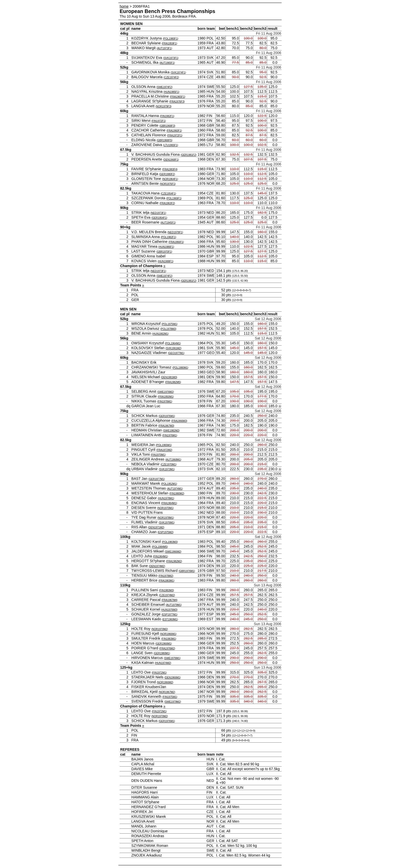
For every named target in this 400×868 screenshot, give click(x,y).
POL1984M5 (160, 547)
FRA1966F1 (176, 242)
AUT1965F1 (167, 63)
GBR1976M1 (187, 571)
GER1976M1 (167, 416)
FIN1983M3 (166, 590)
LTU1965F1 (171, 145)
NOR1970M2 (159, 629)
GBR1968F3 (167, 126)
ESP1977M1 (169, 615)
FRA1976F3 (177, 102)
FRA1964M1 (169, 503)
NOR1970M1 (165, 508)
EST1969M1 (170, 619)
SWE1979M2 (173, 702)
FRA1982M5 (173, 382)
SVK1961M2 (173, 348)
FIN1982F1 (167, 116)
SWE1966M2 (173, 552)
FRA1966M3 (179, 421)
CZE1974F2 (171, 77)
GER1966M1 (164, 644)
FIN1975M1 (170, 697)
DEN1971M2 (156, 527)
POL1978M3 (168, 329)
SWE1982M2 (171, 431)
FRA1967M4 (169, 600)
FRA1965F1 (178, 97)
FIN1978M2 (166, 576)
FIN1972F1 (159, 121)
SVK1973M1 (167, 469)
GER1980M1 (162, 653)
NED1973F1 (158, 213)
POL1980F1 (171, 39)
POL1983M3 (170, 542)
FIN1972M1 (159, 673)
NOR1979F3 (164, 106)
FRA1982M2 (174, 561)
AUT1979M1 (174, 605)
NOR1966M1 (168, 634)
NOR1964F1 (170, 179)
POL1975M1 (169, 324)
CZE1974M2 (167, 595)
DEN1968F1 (171, 160)
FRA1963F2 (167, 203)
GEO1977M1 (176, 353)
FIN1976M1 (170, 435)
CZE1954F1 (168, 194)
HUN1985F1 (171, 92)
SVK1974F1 (178, 73)
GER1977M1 (157, 479)
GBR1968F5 (165, 140)
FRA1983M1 (166, 581)
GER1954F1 (159, 218)
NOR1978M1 (166, 518)
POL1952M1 (169, 484)
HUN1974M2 (163, 663)
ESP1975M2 (166, 532)
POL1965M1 (164, 445)
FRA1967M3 (166, 426)
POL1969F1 (174, 198)
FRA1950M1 (166, 397)
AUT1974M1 (175, 489)
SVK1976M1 (167, 523)
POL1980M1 (180, 368)
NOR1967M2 (167, 692)
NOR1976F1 (168, 184)
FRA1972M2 (164, 450)
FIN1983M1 (169, 639)
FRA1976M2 (167, 648)
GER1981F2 (189, 155)
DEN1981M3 (169, 377)
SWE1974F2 (164, 87)
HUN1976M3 (169, 610)
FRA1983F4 (170, 169)
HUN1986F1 (166, 247)
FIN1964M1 (160, 556)
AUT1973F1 (164, 48)
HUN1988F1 (166, 261)
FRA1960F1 (174, 131)
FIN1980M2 (177, 494)
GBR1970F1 (164, 252)
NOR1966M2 (165, 682)
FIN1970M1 (158, 455)
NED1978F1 (175, 232)
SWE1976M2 (165, 392)
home (124, 6)
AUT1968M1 (173, 460)
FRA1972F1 (175, 135)
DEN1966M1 (173, 678)
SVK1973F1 (171, 58)
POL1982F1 (168, 237)
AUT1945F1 (168, 223)
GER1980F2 (167, 174)
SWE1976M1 (172, 658)
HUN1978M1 (166, 498)
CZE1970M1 (169, 464)
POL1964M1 (173, 343)
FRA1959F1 (169, 43)
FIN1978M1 (165, 402)
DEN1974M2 (157, 566)
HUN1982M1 (160, 334)
